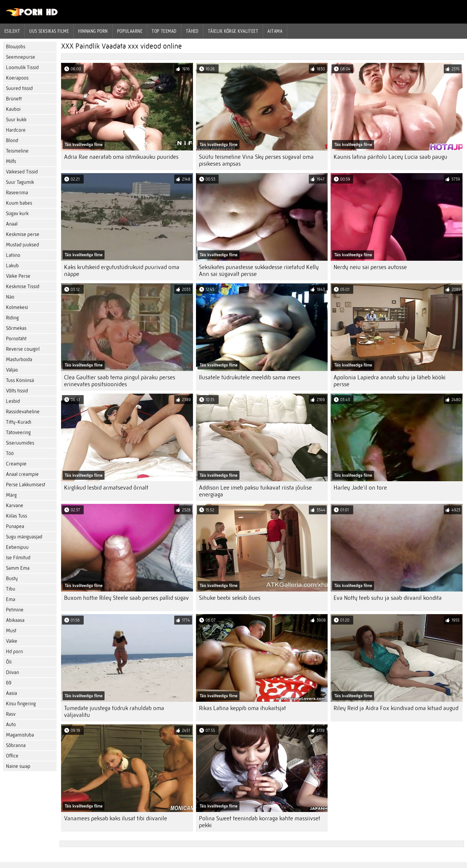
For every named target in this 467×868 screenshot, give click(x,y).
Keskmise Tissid (23, 287)
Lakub (12, 266)
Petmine (15, 610)
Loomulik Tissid (22, 67)
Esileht (12, 31)
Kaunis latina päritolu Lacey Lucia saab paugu (390, 157)
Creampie (16, 464)
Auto (11, 725)
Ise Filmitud (18, 558)
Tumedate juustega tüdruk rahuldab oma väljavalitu (114, 712)
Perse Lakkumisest (26, 485)
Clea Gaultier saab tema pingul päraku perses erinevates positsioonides (120, 381)
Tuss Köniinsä (20, 380)
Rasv (11, 714)
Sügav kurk (17, 213)
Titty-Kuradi (19, 422)
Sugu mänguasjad (24, 537)
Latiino (13, 255)
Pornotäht (16, 339)
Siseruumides (20, 443)
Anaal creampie (22, 474)
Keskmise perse (23, 234)
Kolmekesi (17, 307)
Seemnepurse (21, 57)
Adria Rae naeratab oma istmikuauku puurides (121, 157)
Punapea (15, 526)
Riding (12, 318)
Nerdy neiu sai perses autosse (370, 267)
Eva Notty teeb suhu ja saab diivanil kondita (388, 598)
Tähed (192, 31)
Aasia (11, 693)
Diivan (13, 672)
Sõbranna (16, 745)
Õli (9, 662)
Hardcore (16, 130)
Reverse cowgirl (23, 349)
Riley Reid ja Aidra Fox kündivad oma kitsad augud (396, 708)
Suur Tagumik (20, 182)
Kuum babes (19, 203)
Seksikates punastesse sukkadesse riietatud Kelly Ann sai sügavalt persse (259, 271)
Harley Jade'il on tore (360, 488)
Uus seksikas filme (49, 31)
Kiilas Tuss (17, 516)
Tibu (11, 589)
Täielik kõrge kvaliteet (233, 31)
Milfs (11, 161)
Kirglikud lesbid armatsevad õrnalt (106, 488)
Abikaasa (15, 620)
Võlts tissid (17, 391)
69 (9, 683)
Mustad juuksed (22, 245)
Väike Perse (18, 276)
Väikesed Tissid (22, 172)
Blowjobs (16, 47)
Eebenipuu (17, 547)
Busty (12, 579)
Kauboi (13, 109)
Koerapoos (17, 78)
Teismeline (17, 151)
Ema (11, 599)
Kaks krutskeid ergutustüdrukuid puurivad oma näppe (122, 271)
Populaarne (130, 31)
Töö (10, 453)
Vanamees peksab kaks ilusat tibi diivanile (116, 818)
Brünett (14, 99)
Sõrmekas (16, 328)
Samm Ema (18, 568)
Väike (12, 641)
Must (11, 631)
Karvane (15, 506)
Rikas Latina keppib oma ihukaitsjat (242, 708)
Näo (10, 297)
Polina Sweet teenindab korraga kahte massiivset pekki (260, 822)
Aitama (275, 31)
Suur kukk (16, 120)
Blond (12, 140)
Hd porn (14, 652)
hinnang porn (93, 31)
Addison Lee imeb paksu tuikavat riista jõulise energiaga (255, 491)
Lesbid (13, 401)
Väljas (12, 370)
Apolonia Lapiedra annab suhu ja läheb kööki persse (390, 381)
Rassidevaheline (23, 412)
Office (12, 756)
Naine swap (18, 766)
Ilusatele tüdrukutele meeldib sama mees (250, 377)
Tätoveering (18, 433)
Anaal (12, 224)
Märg (11, 495)
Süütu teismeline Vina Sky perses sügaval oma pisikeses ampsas (256, 160)
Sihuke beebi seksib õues (230, 598)
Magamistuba (20, 735)
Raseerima (17, 193)
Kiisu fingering (21, 704)
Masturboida (19, 360)
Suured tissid (19, 88)
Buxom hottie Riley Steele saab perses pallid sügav (126, 598)
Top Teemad (164, 31)
